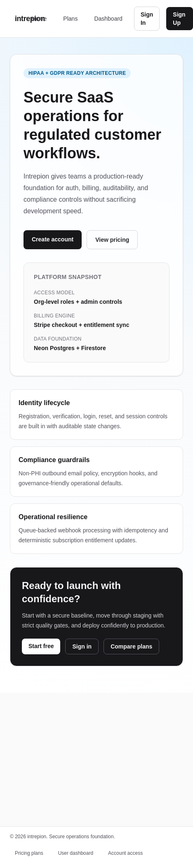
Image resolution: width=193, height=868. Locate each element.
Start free (41, 646)
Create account (53, 239)
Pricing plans (29, 853)
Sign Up (179, 19)
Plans (70, 19)
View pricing (112, 240)
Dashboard (108, 19)
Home (39, 19)
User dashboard (76, 853)
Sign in (82, 646)
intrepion (21, 19)
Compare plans (131, 646)
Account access (125, 853)
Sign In (147, 19)
